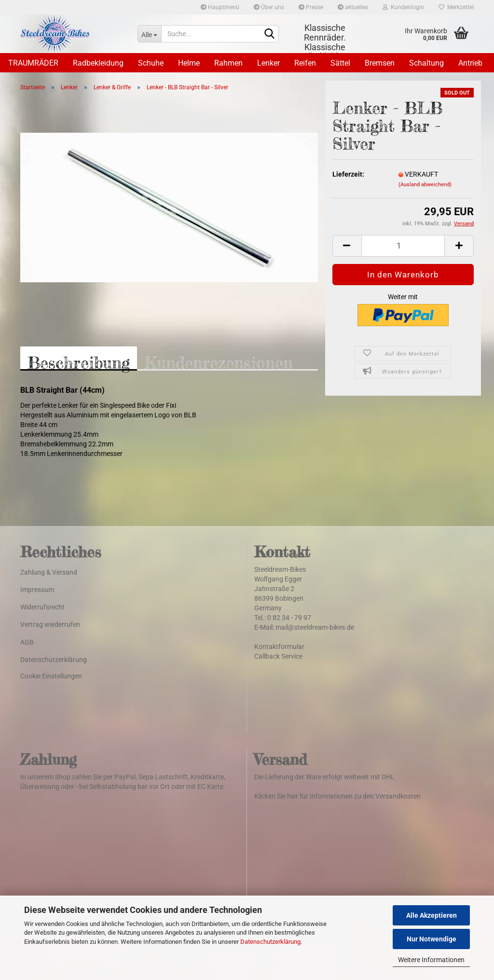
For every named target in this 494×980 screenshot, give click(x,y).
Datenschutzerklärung (270, 942)
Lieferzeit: (348, 174)
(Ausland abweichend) (425, 185)
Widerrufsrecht (42, 607)
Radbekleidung (98, 63)
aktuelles (353, 7)
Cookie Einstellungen (51, 676)
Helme (189, 63)
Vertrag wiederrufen (50, 624)
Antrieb (470, 63)
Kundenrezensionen (219, 362)
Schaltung (426, 63)
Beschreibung (79, 362)
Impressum (37, 590)
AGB (27, 642)
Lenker (268, 63)
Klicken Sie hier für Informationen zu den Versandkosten (337, 796)
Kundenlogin (403, 7)
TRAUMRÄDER (33, 63)
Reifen (305, 63)
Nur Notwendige (432, 939)
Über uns (269, 7)
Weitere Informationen (431, 960)
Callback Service (278, 656)
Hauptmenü (220, 7)
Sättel (340, 63)
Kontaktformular (279, 647)
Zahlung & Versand (49, 572)
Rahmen (228, 63)
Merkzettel (456, 7)
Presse (311, 7)
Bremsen (380, 63)
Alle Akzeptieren (432, 915)
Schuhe (151, 63)
